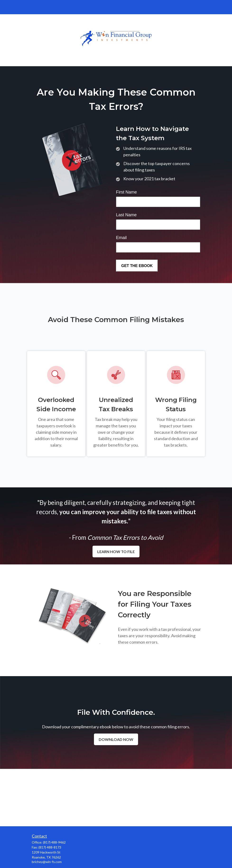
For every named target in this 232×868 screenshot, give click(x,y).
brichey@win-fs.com (47, 862)
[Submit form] (137, 266)
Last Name (126, 215)
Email (121, 238)
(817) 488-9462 (54, 842)
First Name (126, 192)
